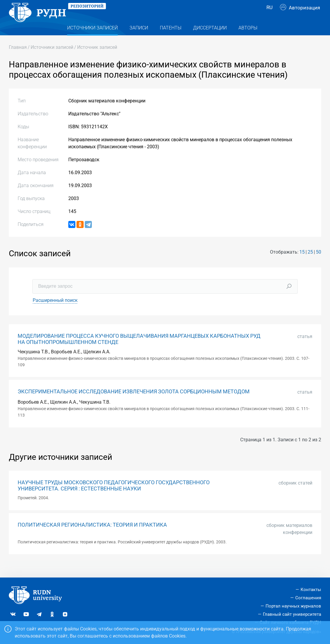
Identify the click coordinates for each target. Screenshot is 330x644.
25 (310, 264)
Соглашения (308, 598)
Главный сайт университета (292, 614)
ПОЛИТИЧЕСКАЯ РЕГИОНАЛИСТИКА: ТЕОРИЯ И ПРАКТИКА (92, 537)
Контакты (311, 590)
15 (302, 264)
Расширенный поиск (55, 312)
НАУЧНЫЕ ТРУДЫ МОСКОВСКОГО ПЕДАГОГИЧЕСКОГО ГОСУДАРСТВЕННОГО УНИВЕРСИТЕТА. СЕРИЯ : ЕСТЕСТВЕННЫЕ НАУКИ (114, 497)
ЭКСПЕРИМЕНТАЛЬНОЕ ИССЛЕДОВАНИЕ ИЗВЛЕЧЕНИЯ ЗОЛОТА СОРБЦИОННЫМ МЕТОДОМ (134, 403)
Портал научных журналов (293, 606)
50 (319, 264)
